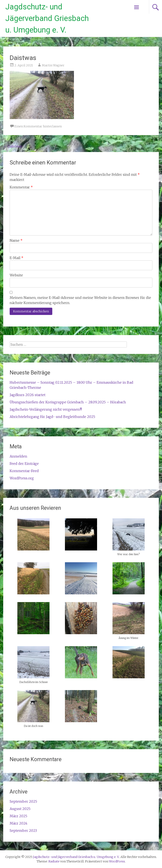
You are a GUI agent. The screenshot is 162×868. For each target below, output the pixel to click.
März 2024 (19, 823)
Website (16, 275)
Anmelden (18, 456)
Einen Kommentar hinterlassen (38, 126)
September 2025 (23, 801)
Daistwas (13, 146)
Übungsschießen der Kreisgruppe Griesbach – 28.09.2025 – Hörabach (68, 402)
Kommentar (21, 187)
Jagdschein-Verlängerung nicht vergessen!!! (46, 409)
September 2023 (23, 831)
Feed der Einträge (24, 464)
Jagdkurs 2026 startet (28, 395)
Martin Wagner (53, 65)
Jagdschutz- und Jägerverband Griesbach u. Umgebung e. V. (47, 18)
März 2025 (18, 816)
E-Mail (16, 258)
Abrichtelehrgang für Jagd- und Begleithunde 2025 (52, 417)
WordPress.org (22, 478)
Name (16, 240)
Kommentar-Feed (24, 471)
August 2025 (20, 809)
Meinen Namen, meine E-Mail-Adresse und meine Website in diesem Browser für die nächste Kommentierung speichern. (80, 300)
